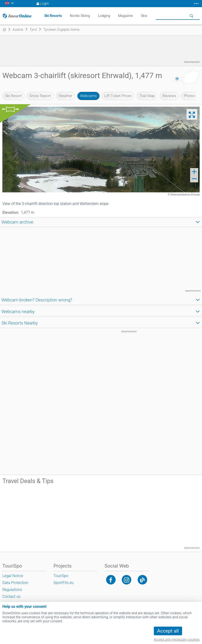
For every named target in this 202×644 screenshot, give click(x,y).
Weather (66, 96)
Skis (144, 16)
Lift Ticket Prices (118, 96)
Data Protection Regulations (15, 586)
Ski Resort (13, 96)
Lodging (104, 16)
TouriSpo (61, 576)
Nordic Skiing (80, 16)
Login (45, 3)
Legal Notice (13, 576)
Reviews (169, 96)
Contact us (11, 597)
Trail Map (147, 96)
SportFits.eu (63, 583)
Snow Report (40, 96)
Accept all (168, 631)
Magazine (126, 16)
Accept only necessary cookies (177, 640)
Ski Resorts (53, 16)
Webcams (88, 96)
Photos (190, 96)
